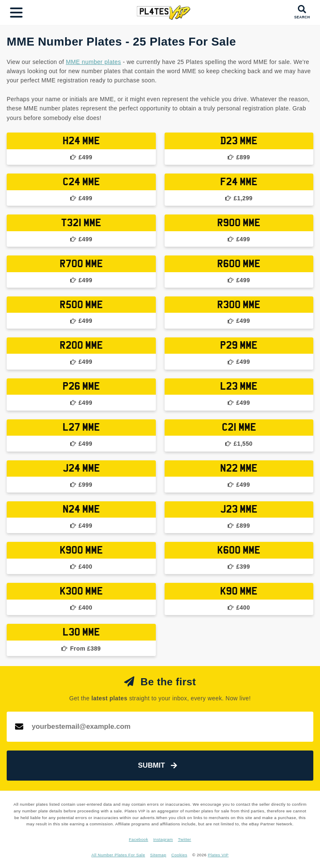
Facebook (138, 839)
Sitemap (158, 855)
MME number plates (94, 62)
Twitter (185, 839)
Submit (157, 765)
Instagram (163, 839)
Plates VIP (218, 855)
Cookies (179, 855)
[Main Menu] (16, 13)
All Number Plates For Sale (118, 855)
